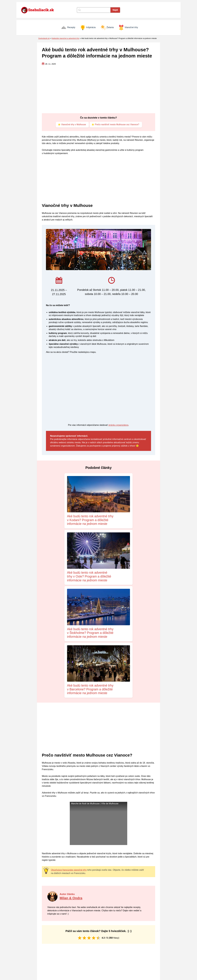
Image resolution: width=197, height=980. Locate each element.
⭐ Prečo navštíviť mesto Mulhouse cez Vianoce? (116, 125)
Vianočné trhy (128, 28)
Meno (48, 911)
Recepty (68, 28)
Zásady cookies (107, 953)
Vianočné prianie (147, 961)
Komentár (50, 886)
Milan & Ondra (71, 771)
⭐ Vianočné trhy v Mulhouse (71, 125)
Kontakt (103, 950)
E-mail (104, 911)
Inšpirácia (88, 28)
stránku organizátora (118, 425)
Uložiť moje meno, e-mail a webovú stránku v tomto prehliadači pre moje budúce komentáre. (88, 922)
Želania (107, 28)
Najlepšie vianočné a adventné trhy (65, 38)
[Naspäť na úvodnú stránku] (39, 10)
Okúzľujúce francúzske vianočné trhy (69, 743)
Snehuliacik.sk (44, 38)
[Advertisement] (99, 89)
